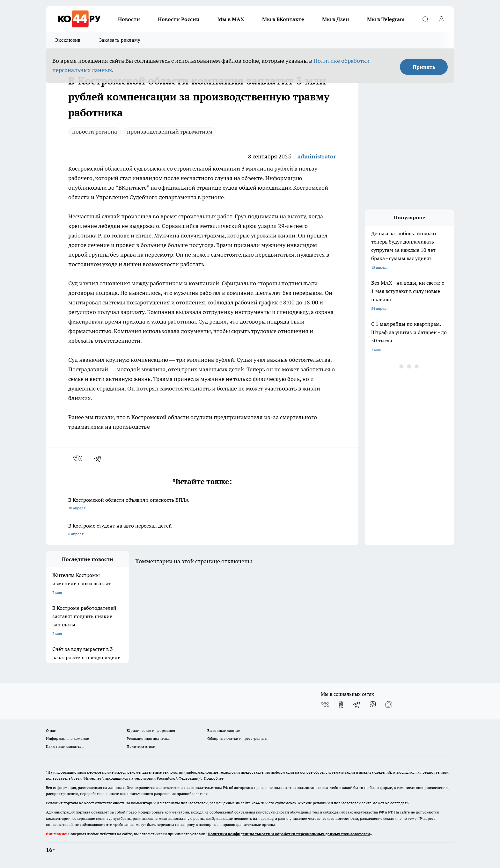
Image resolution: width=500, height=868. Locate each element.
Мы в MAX (231, 19)
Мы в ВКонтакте (283, 19)
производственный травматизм (170, 131)
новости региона (95, 131)
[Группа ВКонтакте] (325, 704)
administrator (317, 156)
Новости (129, 19)
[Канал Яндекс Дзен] (373, 704)
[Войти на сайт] (441, 19)
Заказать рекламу (120, 40)
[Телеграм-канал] (357, 704)
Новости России (179, 19)
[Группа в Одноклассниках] (341, 704)
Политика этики (141, 746)
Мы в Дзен (336, 19)
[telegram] (100, 458)
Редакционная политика (148, 738)
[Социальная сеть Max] (389, 704)
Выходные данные (224, 730)
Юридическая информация (151, 730)
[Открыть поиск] (425, 19)
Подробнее (214, 778)
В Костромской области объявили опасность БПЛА (202, 504)
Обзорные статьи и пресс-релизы (237, 738)
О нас (51, 730)
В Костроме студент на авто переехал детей (202, 530)
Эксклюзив (68, 40)
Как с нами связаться (65, 746)
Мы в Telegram (386, 19)
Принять (424, 67)
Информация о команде (67, 738)
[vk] (78, 458)
